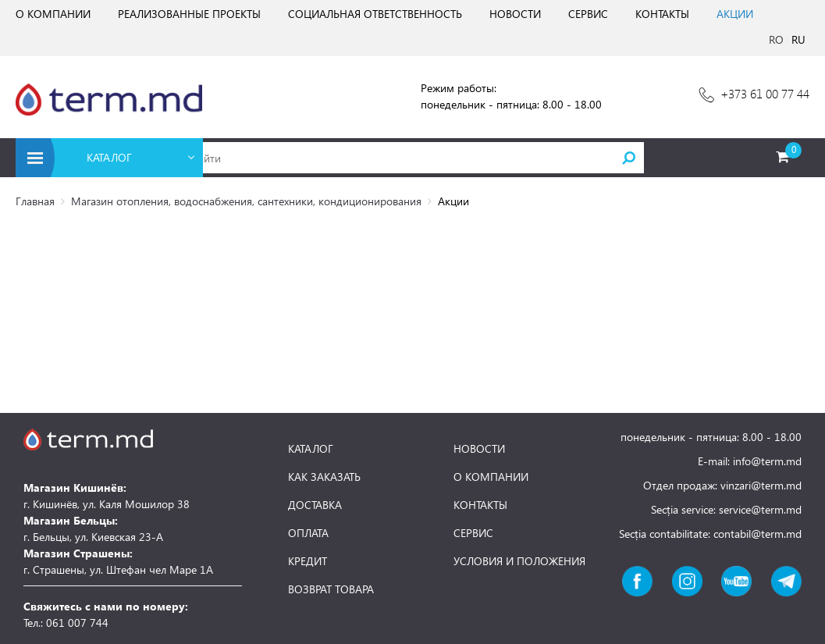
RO (776, 39)
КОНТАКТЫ (662, 14)
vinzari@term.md (761, 485)
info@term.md (767, 461)
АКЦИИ (735, 14)
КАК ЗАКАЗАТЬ (324, 477)
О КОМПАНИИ (53, 14)
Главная (35, 201)
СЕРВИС (588, 14)
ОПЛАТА (308, 533)
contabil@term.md (757, 534)
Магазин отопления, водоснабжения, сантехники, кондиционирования (246, 201)
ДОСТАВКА (315, 505)
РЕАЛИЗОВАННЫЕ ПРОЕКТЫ (189, 14)
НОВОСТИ (515, 14)
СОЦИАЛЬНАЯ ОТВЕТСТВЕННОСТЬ (375, 14)
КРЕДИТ (308, 561)
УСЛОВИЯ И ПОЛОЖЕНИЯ (519, 561)
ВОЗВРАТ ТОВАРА (331, 589)
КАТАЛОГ (311, 449)
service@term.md (760, 509)
